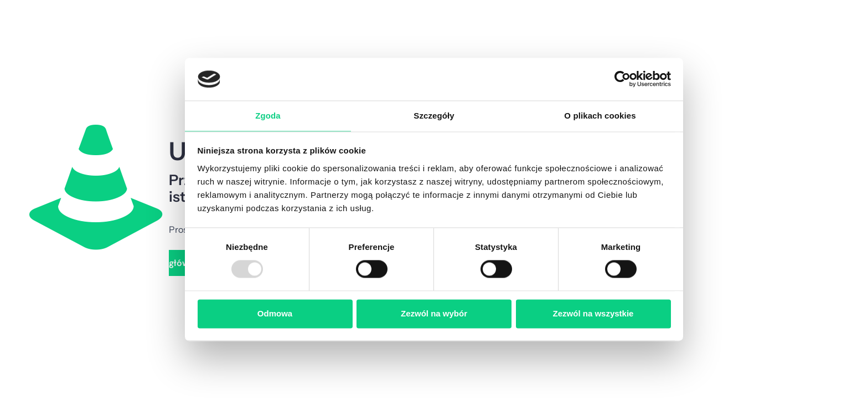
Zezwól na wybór (434, 313)
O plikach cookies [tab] (600, 116)
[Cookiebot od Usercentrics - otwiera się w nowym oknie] (622, 79)
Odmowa (275, 313)
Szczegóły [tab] (434, 116)
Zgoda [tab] (268, 116)
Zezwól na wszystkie (593, 313)
